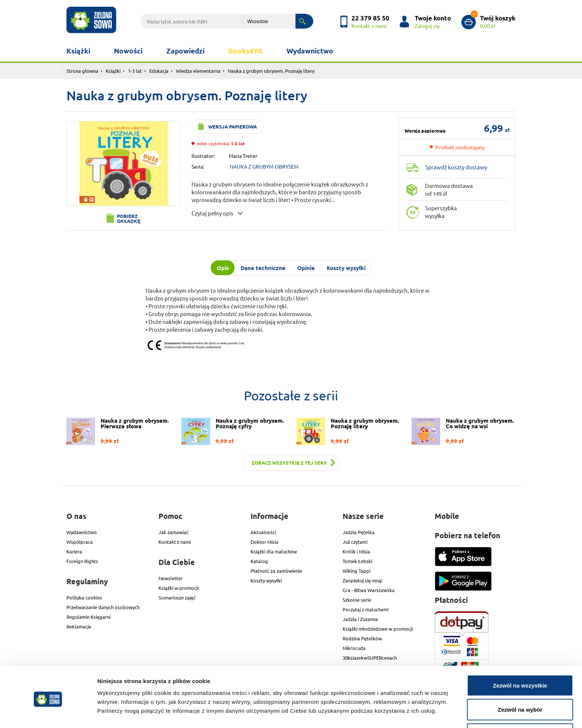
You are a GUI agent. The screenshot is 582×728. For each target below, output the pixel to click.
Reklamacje (79, 626)
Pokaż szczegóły (396, 709)
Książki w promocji (179, 588)
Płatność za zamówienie (276, 571)
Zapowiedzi (185, 51)
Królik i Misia (356, 551)
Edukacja (159, 71)
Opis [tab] (223, 268)
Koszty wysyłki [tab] (346, 268)
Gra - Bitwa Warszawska (369, 590)
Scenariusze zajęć (177, 597)
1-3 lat (135, 71)
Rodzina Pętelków (362, 638)
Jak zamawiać (174, 532)
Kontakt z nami (175, 542)
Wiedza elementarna (198, 71)
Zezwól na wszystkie (520, 659)
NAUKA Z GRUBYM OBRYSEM (264, 166)
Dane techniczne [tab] (263, 268)
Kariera (74, 551)
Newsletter (171, 578)
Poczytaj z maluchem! (366, 609)
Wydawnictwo (310, 51)
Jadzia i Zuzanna (360, 619)
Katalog (259, 561)
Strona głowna (82, 71)
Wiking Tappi (357, 571)
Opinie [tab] (306, 268)
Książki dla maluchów (274, 551)
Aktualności (263, 532)
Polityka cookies (84, 597)
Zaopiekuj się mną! (363, 580)
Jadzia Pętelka (359, 532)
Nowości (128, 51)
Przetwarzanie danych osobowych (103, 607)
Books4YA (246, 51)
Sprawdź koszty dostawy (456, 167)
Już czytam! (355, 542)
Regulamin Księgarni (89, 617)
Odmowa (520, 708)
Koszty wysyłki (266, 580)
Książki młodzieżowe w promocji (378, 629)
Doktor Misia (264, 542)
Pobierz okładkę (129, 218)
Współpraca (80, 542)
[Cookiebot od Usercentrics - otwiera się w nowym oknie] (48, 714)
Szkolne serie (357, 600)
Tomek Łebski (357, 561)
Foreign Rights (82, 561)
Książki (78, 51)
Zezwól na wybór (520, 684)
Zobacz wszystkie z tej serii (289, 463)
